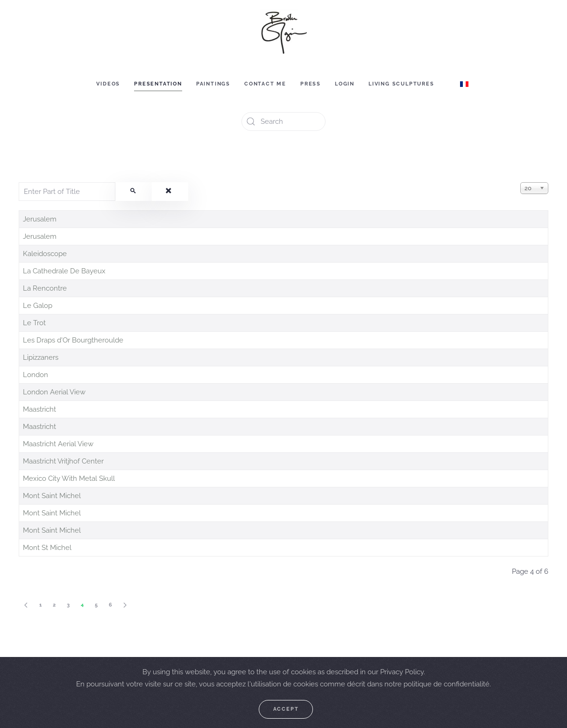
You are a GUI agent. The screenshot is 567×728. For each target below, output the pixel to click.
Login (345, 84)
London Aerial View (54, 392)
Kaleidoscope (45, 254)
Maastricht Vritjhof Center (63, 461)
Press (311, 84)
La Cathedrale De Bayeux (64, 271)
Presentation (158, 84)
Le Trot (34, 323)
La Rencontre (45, 288)
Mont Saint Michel (52, 496)
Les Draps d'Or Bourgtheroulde (73, 340)
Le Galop (38, 306)
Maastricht (39, 409)
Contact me (265, 84)
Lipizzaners (41, 357)
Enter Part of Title (19, 182)
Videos (108, 84)
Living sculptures (401, 84)
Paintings (213, 84)
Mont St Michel (47, 548)
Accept (286, 709)
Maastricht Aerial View (58, 444)
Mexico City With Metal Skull (69, 478)
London (35, 375)
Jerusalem (40, 219)
